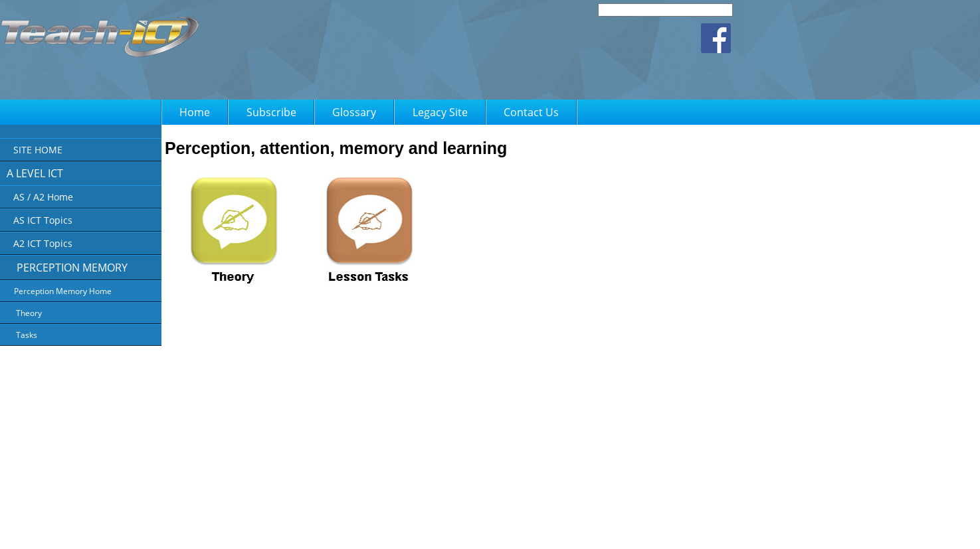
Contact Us (531, 112)
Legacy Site (440, 112)
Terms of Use (499, 530)
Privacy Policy (441, 530)
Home (195, 112)
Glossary (354, 112)
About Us (390, 530)
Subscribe (271, 112)
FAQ (542, 530)
